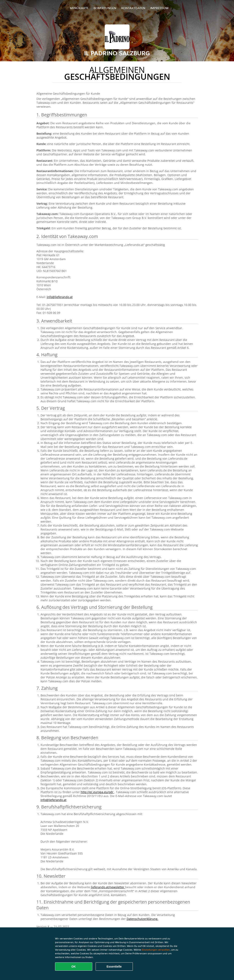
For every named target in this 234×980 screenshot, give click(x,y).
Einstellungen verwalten (156, 950)
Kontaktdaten (133, 8)
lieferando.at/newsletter (108, 887)
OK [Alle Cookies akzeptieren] (74, 967)
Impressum (159, 8)
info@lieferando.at (60, 297)
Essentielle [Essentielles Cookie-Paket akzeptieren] (114, 967)
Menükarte (79, 8)
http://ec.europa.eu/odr (97, 792)
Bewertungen (105, 8)
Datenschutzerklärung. (142, 919)
